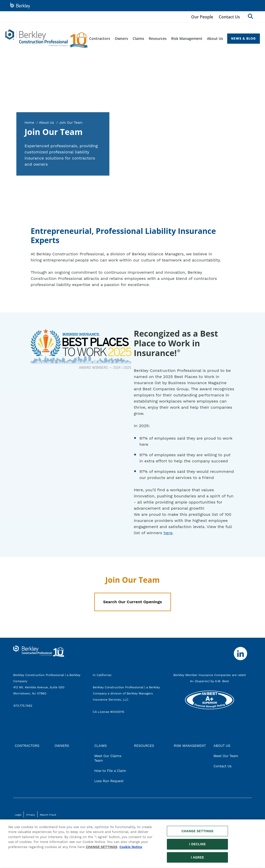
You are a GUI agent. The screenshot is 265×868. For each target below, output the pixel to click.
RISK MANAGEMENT (190, 746)
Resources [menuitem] (158, 38)
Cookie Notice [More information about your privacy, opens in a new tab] (131, 850)
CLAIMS (101, 746)
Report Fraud (48, 815)
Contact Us (229, 17)
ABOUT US (222, 746)
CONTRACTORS (27, 746)
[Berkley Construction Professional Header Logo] (47, 39)
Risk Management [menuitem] (187, 38)
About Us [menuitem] (215, 38)
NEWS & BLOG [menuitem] (244, 38)
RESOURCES (144, 746)
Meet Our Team (226, 756)
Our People (202, 17)
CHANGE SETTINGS (102, 850)
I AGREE (198, 860)
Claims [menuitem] (138, 38)
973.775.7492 (23, 706)
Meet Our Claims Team (108, 758)
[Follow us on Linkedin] (240, 654)
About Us (47, 123)
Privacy (30, 815)
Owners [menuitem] (121, 38)
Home (29, 123)
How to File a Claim (110, 771)
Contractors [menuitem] (100, 38)
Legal (18, 815)
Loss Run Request (109, 781)
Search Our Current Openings (132, 602)
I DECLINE (197, 847)
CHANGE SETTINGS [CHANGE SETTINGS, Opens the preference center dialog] (197, 834)
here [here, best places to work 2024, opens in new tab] (168, 533)
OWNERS (62, 746)
